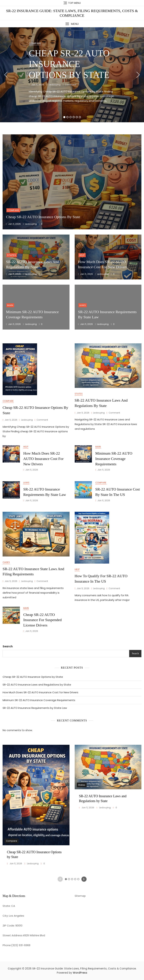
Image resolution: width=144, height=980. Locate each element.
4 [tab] (74, 117)
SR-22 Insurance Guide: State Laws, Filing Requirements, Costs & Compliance (72, 13)
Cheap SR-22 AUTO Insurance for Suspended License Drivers (42, 620)
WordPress (80, 973)
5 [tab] (77, 117)
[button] (72, 24)
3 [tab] (70, 117)
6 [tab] (80, 117)
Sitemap (80, 896)
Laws (83, 305)
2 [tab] (67, 117)
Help (82, 255)
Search (8, 646)
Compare (35, 43)
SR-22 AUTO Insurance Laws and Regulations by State (37, 685)
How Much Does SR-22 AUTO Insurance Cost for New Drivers (43, 459)
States (12, 255)
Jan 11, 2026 (37, 85)
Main (10, 305)
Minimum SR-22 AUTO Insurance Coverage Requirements (114, 459)
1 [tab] (64, 117)
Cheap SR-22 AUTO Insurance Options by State (69, 64)
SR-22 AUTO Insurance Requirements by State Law (35, 708)
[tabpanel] (72, 75)
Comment (71, 85)
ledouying (54, 85)
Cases (6, 562)
